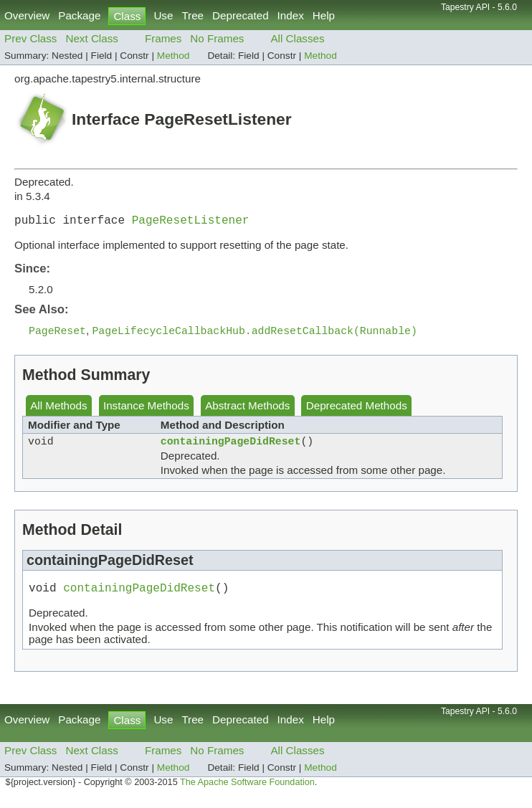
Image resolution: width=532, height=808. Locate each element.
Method (174, 56)
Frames (163, 38)
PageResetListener (191, 222)
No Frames (217, 38)
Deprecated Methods (357, 410)
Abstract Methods (247, 410)
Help (324, 15)
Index (291, 15)
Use (163, 15)
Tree (193, 15)
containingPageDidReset (231, 447)
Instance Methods (146, 410)
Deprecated (241, 15)
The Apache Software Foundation (247, 792)
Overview (27, 15)
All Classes (297, 38)
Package (79, 15)
